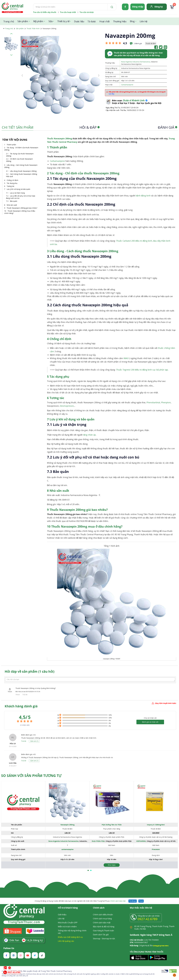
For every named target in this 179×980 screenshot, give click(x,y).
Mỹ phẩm (38, 21)
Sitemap (97, 939)
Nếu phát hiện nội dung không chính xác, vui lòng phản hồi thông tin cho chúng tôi (137, 93)
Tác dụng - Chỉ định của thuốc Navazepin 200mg (21, 149)
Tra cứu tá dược (87, 12)
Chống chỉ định (13, 180)
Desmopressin (67, 406)
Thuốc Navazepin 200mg (59, 138)
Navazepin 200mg (67, 825)
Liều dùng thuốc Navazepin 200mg (23, 171)
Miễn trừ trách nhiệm (67, 927)
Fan (12, 940)
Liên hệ (143, 21)
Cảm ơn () (34, 741)
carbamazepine (67, 849)
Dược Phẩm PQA (98, 841)
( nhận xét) (25, 725)
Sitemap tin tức (108, 939)
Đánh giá (168, 127)
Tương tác (11, 186)
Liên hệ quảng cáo (66, 941)
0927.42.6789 (147, 919)
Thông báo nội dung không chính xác (72, 932)
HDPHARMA (141, 841)
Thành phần (11, 145)
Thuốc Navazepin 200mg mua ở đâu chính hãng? (20, 212)
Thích (18, 695)
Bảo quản (14, 201)
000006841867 (139, 942)
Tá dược (92, 21)
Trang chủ (9, 21)
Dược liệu (79, 21)
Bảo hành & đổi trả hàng (104, 927)
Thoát (141, 901)
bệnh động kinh (143, 196)
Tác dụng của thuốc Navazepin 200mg (20, 155)
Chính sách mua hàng (102, 919)
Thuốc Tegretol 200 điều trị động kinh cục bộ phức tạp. (142, 370)
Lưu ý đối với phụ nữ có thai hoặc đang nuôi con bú (21, 197)
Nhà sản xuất (12, 205)
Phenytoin (166, 402)
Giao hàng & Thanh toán (103, 931)
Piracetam (156, 849)
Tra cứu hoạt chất (68, 12)
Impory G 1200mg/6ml (156, 825)
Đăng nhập (138, 7)
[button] (88, 870)
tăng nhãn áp (89, 435)
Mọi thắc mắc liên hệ (141, 908)
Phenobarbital (153, 402)
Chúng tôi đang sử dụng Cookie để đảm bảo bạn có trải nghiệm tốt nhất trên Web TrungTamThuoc (80, 901)
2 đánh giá (138, 43)
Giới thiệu (62, 915)
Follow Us (9, 948)
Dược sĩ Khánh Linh (134, 100)
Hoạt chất (105, 21)
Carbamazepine (127, 85)
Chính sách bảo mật (118, 901)
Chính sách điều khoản (103, 915)
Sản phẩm (23, 21)
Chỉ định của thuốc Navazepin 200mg (19, 160)
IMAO (126, 358)
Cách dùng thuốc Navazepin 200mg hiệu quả (22, 175)
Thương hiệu (120, 21)
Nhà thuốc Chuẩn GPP (68, 923)
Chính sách (99, 908)
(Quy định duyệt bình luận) (166, 703)
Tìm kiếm (33, 3)
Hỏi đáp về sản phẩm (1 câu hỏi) (30, 671)
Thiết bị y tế (63, 21)
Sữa (51, 21)
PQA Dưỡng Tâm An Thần (112, 825)
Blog (132, 21)
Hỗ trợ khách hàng (68, 908)
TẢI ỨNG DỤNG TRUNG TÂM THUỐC (147, 952)
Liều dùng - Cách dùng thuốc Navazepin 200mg (21, 166)
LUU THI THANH (144, 940)
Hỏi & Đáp (89, 127)
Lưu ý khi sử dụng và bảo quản (18, 189)
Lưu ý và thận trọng (17, 193)
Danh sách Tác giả (101, 935)
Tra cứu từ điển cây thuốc (45, 12)
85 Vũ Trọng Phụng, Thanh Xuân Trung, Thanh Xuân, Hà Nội (154, 928)
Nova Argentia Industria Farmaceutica (136, 62)
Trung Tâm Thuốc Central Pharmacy (56, 971)
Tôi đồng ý (133, 901)
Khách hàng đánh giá (21, 706)
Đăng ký (159, 7)
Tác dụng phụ (12, 183)
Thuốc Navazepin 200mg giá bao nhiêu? (22, 208)
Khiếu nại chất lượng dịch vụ (70, 937)
